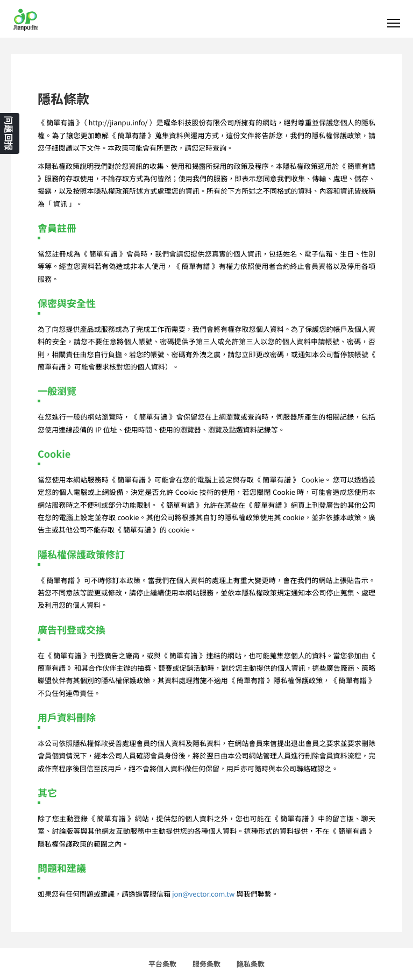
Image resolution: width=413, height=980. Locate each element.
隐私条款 (251, 964)
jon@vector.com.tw (204, 894)
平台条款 (162, 964)
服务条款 (206, 964)
